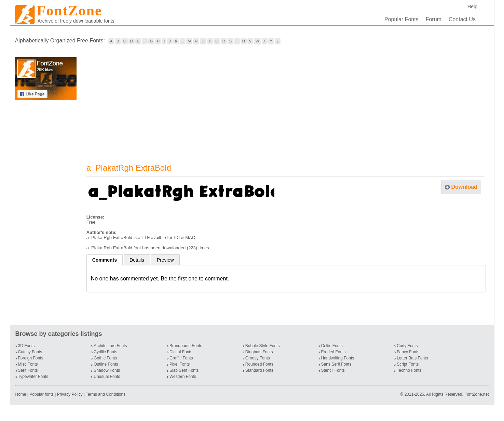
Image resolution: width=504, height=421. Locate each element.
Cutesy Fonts (30, 352)
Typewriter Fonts (33, 377)
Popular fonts (42, 394)
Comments (105, 260)
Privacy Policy (70, 394)
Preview (165, 260)
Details (137, 260)
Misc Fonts (28, 364)
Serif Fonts (28, 370)
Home (21, 394)
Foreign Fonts (31, 358)
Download (464, 187)
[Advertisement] (47, 210)
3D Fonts (26, 346)
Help (472, 6)
